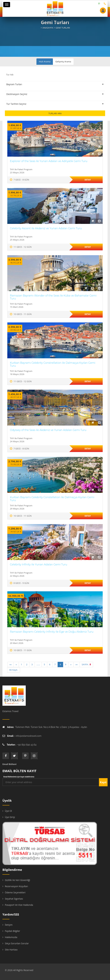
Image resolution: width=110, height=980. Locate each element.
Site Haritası (11, 950)
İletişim (9, 925)
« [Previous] (16, 664)
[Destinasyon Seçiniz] (55, 94)
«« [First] (10, 664)
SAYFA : (86, 664)
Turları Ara (55, 113)
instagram (34, 756)
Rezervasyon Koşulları (16, 886)
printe (25, 756)
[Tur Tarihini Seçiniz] (55, 104)
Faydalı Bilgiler (12, 931)
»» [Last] (77, 664)
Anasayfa (48, 28)
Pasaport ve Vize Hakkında (19, 905)
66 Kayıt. (14, 670)
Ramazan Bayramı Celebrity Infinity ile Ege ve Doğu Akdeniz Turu (52, 632)
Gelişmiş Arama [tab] (63, 62)
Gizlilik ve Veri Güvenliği (17, 880)
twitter (14, 756)
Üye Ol (8, 811)
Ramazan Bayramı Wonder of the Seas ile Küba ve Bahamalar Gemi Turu (53, 297)
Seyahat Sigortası (14, 899)
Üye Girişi (10, 817)
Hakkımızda (11, 937)
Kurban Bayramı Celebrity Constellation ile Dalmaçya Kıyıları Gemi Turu (52, 499)
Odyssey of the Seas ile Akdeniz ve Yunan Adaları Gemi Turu (48, 430)
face (6, 756)
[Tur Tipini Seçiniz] (55, 84)
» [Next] (71, 664)
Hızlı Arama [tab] (45, 62)
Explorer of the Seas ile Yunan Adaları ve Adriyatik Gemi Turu (49, 161)
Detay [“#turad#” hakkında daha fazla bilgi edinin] (88, 180)
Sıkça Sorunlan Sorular (17, 943)
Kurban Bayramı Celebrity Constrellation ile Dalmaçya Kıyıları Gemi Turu (53, 364)
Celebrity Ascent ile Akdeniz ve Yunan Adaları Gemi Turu (46, 228)
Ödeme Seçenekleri (15, 892)
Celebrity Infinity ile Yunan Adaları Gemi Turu (39, 564)
